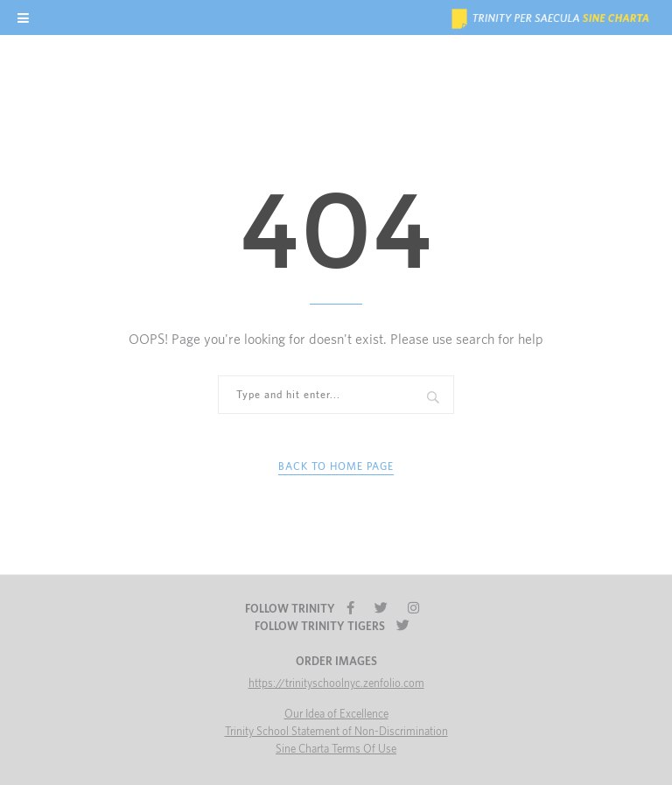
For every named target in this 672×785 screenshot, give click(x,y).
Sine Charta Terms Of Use (336, 750)
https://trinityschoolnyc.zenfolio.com (336, 684)
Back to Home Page (336, 466)
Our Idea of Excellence (336, 715)
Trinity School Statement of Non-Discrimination (336, 732)
